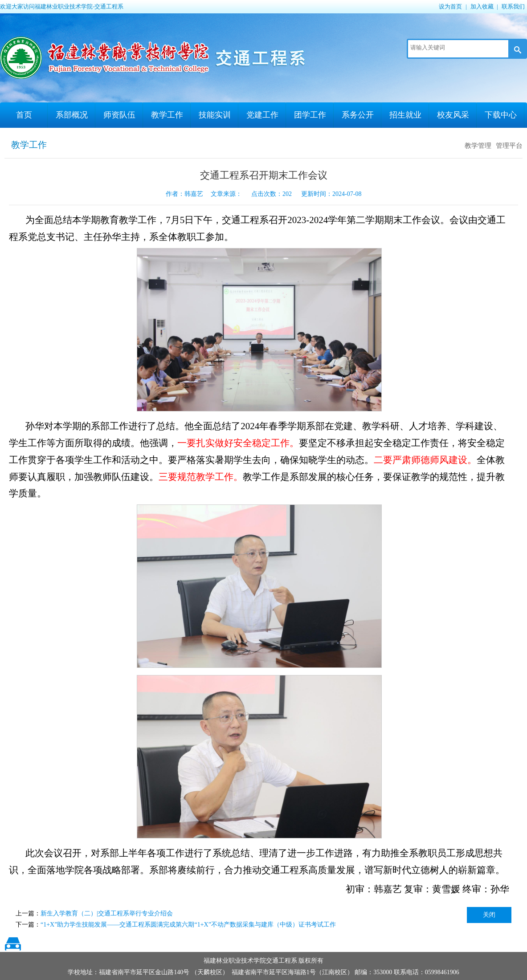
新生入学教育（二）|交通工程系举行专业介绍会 (107, 913)
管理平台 (509, 146)
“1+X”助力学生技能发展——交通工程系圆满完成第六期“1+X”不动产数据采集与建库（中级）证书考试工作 (188, 925)
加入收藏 (482, 6)
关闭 (489, 915)
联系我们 (513, 6)
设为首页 (450, 6)
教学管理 (478, 146)
